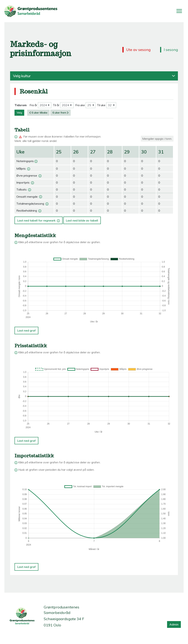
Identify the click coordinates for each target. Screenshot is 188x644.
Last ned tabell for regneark (39, 219)
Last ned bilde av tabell (82, 220)
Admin (174, 624)
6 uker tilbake (38, 113)
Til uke (101, 105)
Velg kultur (94, 76)
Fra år (33, 105)
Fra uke (80, 105)
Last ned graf (26, 330)
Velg (19, 113)
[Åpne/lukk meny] (179, 11)
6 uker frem (60, 113)
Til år (56, 105)
